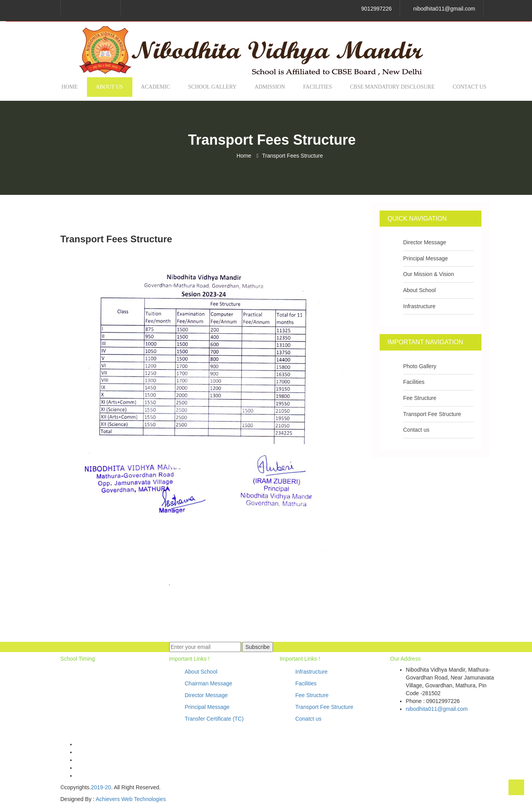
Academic (156, 87)
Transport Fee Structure (432, 414)
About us (109, 87)
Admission (270, 87)
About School (419, 290)
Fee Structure (420, 398)
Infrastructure (419, 306)
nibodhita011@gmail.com (444, 9)
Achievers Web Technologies (131, 799)
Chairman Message (209, 683)
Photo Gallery (420, 366)
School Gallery (212, 87)
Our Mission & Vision (429, 274)
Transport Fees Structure (292, 156)
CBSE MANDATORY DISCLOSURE (392, 87)
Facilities (318, 87)
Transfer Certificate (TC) (214, 719)
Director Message (425, 242)
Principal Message (425, 258)
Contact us (470, 87)
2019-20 (101, 787)
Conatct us (309, 719)
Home (70, 87)
